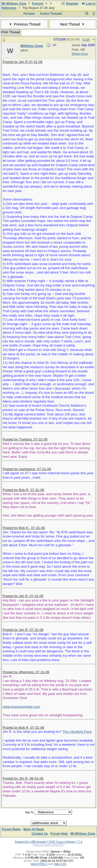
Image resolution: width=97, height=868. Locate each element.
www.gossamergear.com (21, 707)
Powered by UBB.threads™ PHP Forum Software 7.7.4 (48, 842)
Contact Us (40, 834)
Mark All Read (33, 829)
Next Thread (73, 24)
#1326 (86, 39)
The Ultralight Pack (77, 732)
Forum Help (59, 834)
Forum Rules (11, 829)
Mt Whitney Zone (14, 4)
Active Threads (51, 14)
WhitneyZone (80, 54)
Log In (88, 4)
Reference (9, 8)
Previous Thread (24, 24)
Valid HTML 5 (39, 864)
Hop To (29, 812)
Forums (38, 4)
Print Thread (10, 32)
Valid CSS (60, 864)
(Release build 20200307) (48, 845)
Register (70, 4)
